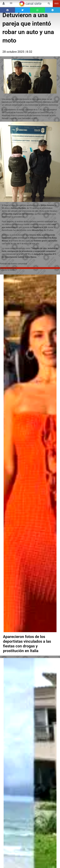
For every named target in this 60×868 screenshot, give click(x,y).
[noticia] (30, 457)
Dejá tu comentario (8, 268)
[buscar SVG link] (49, 4)
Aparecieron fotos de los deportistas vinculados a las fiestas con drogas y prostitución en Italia (27, 651)
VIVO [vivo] (56, 4)
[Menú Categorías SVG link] (11, 4)
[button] (8, 10)
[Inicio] (30, 4)
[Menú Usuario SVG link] (4, 4)
